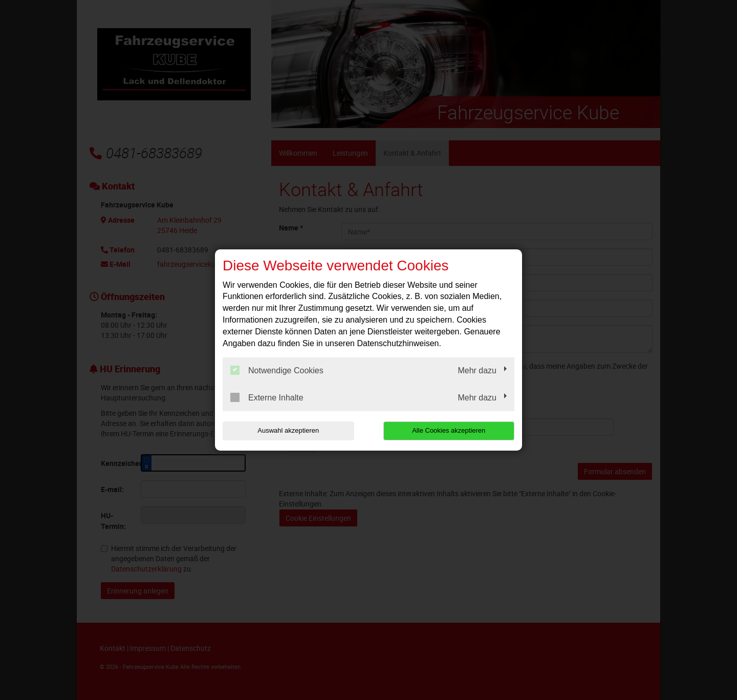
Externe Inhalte (267, 397)
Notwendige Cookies (277, 370)
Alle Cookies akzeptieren (449, 430)
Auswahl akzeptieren (288, 430)
